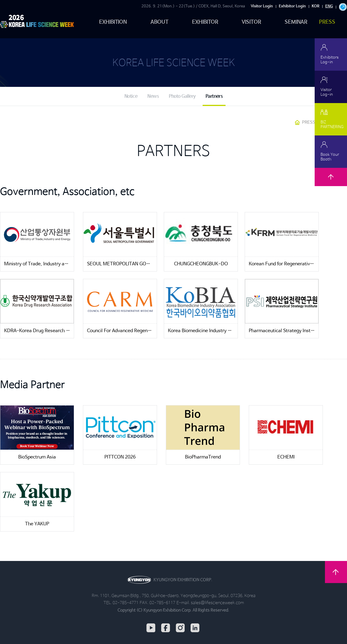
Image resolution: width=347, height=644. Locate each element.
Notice (131, 96)
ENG (329, 6)
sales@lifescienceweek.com (217, 603)
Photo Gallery (182, 96)
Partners (214, 96)
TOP (331, 184)
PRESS (327, 22)
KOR (316, 6)
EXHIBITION (113, 22)
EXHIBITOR (205, 22)
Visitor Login (262, 6)
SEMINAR (296, 22)
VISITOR (251, 22)
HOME (297, 122)
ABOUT (160, 22)
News (153, 96)
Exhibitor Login (292, 6)
